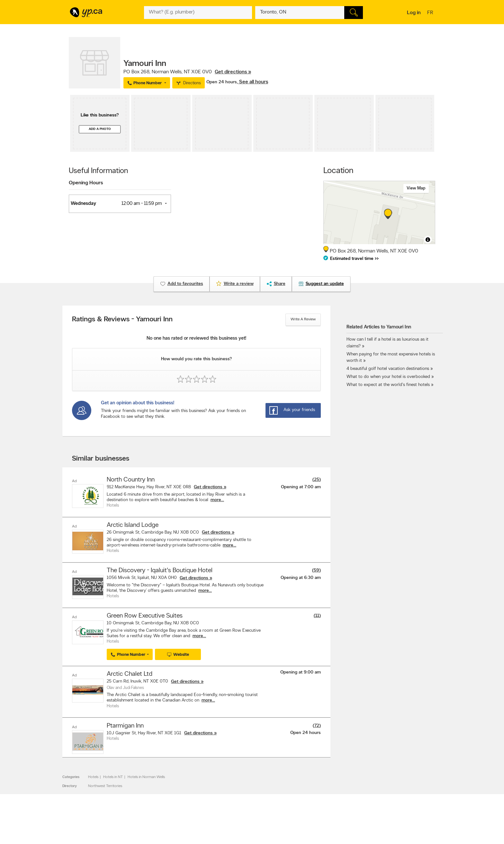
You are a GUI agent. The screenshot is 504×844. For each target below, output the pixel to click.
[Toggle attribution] (428, 240)
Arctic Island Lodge (133, 525)
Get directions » (233, 72)
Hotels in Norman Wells (146, 776)
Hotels (93, 776)
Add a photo (100, 129)
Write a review (303, 319)
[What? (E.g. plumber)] (198, 13)
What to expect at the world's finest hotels (388, 385)
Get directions (208, 487)
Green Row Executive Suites (145, 615)
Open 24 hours (222, 82)
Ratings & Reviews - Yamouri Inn (122, 320)
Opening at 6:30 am (301, 577)
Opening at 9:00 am (301, 671)
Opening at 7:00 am (301, 487)
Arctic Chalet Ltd (130, 673)
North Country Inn (131, 480)
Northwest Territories (105, 785)
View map (416, 188)
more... (217, 500)
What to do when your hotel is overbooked (388, 377)
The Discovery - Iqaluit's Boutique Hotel (160, 570)
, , (187, 72)
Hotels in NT (113, 776)
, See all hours (252, 82)
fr (431, 13)
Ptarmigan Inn (125, 725)
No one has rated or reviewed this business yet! (196, 339)
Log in (414, 13)
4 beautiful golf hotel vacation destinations (388, 369)
